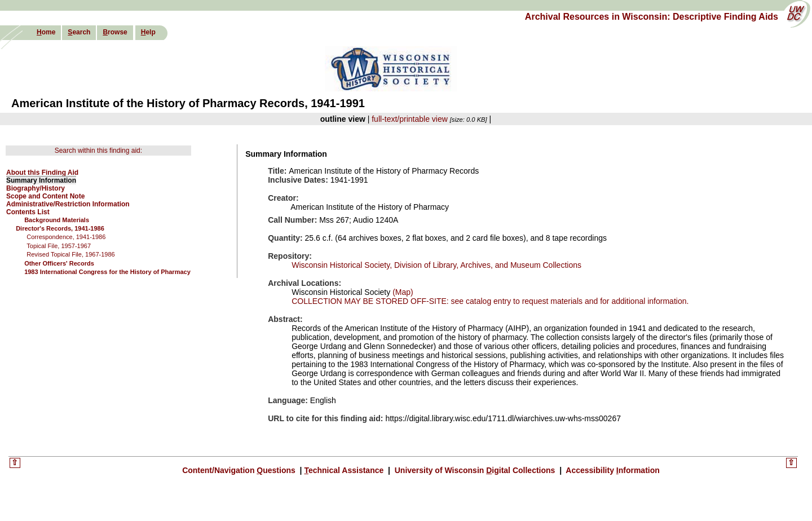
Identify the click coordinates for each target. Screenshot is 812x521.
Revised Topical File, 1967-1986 (70, 254)
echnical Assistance (345, 470)
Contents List (28, 212)
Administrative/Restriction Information (68, 204)
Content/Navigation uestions (240, 470)
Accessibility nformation (612, 470)
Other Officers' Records (59, 263)
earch (79, 32)
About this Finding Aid (42, 173)
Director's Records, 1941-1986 (60, 228)
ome (46, 32)
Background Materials (57, 220)
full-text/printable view (410, 119)
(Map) (401, 292)
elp (148, 32)
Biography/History (36, 188)
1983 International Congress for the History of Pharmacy (107, 272)
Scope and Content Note (45, 196)
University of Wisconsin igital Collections (475, 470)
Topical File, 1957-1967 (59, 246)
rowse (115, 32)
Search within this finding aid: (98, 151)
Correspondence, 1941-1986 (66, 237)
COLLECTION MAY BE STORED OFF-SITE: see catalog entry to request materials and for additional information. (490, 301)
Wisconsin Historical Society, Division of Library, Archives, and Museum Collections (436, 265)
